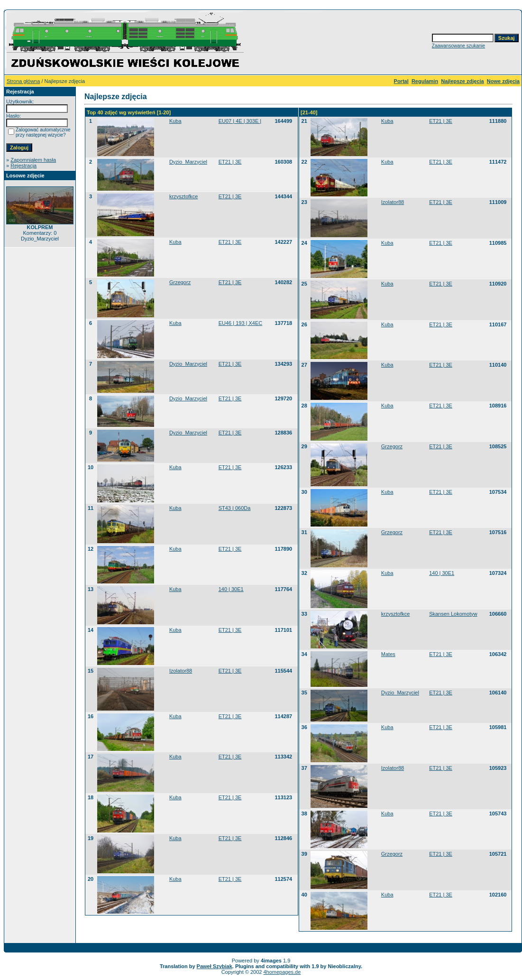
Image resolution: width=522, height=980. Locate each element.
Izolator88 (181, 671)
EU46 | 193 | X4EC (241, 323)
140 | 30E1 (231, 589)
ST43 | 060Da (235, 508)
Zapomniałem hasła (33, 160)
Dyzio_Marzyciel (188, 162)
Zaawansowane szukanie (458, 46)
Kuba (175, 121)
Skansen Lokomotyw (453, 614)
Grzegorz (180, 282)
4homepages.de (282, 972)
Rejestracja (23, 166)
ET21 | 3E (230, 162)
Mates (388, 654)
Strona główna (23, 81)
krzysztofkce (184, 196)
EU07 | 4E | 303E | (240, 121)
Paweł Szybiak (215, 966)
